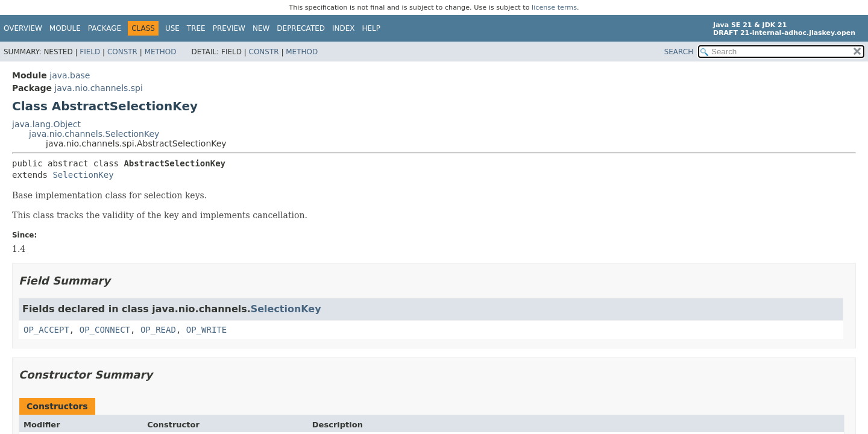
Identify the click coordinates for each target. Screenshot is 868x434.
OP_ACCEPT (46, 330)
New (261, 28)
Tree (196, 28)
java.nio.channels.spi (99, 88)
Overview (23, 28)
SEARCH (679, 52)
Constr (122, 52)
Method (161, 52)
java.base (70, 75)
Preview (229, 28)
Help (372, 28)
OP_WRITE (206, 330)
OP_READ (158, 330)
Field (90, 52)
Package (105, 28)
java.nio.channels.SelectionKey (94, 134)
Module (65, 28)
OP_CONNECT (105, 330)
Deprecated (301, 28)
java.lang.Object (46, 124)
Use (172, 28)
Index (344, 28)
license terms (554, 8)
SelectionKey (83, 175)
